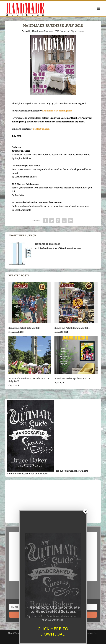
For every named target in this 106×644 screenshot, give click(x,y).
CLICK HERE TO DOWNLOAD (53, 637)
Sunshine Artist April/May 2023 (72, 378)
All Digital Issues (76, 31)
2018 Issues (61, 31)
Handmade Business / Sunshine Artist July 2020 (29, 380)
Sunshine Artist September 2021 (72, 328)
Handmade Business (43, 31)
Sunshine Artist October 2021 (25, 328)
